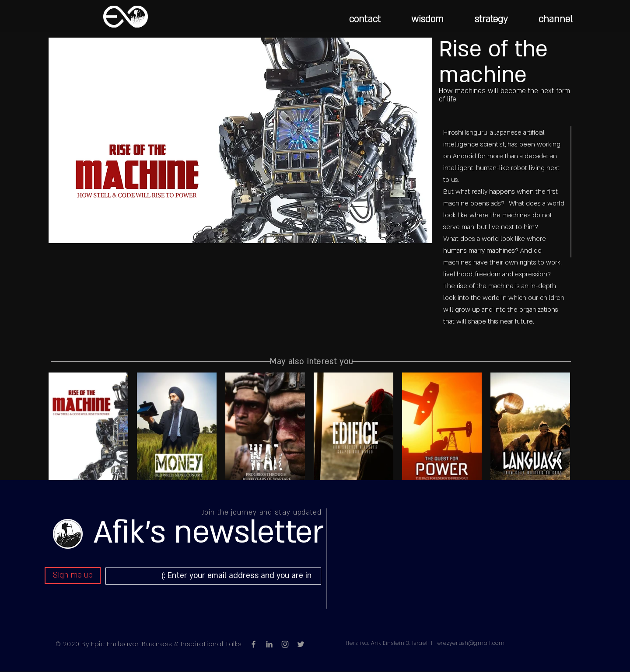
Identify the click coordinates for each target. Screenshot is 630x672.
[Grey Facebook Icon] (254, 644)
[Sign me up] (73, 576)
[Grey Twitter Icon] (301, 644)
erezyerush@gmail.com (471, 643)
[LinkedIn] (269, 644)
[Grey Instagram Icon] (285, 644)
